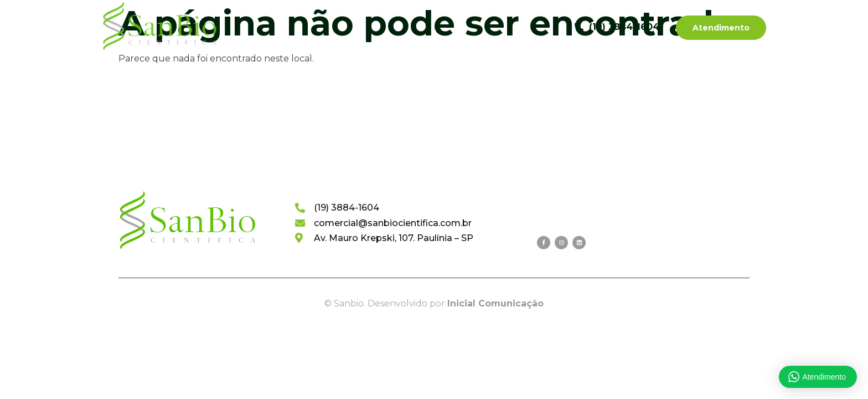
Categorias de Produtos (383, 27)
